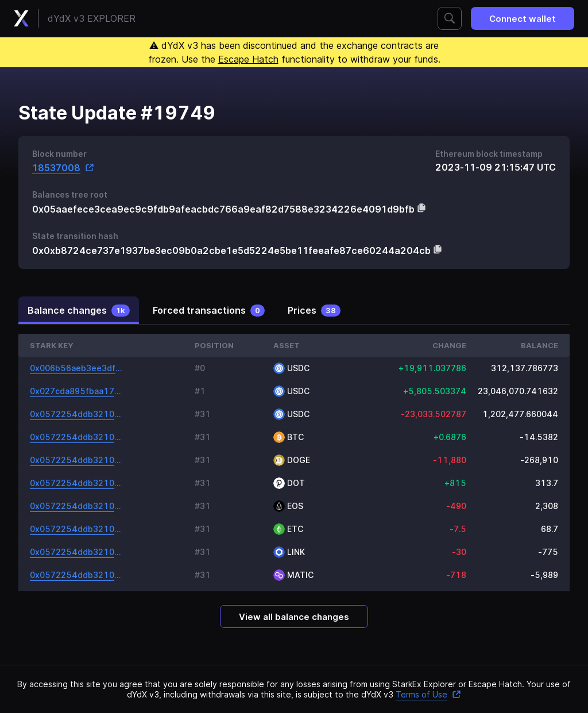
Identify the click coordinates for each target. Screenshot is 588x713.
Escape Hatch (248, 59)
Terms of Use (428, 694)
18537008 (63, 167)
